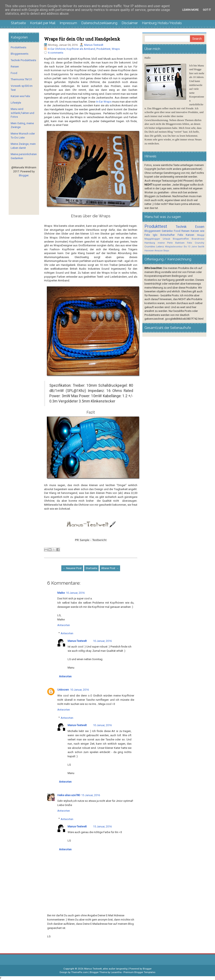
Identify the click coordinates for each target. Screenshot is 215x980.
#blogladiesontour (174, 247)
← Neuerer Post (72, 568)
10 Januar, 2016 (75, 593)
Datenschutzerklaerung (99, 23)
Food (14, 73)
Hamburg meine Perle (159, 243)
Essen (200, 227)
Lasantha (116, 972)
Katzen (190, 235)
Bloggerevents (20, 54)
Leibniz (160, 247)
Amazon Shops (162, 251)
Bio (185, 247)
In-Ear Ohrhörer (56, 49)
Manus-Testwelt (94, 45)
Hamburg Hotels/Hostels (162, 23)
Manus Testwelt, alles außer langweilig (106, 969)
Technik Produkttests (23, 60)
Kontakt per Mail (43, 23)
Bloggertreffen (181, 239)
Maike (61, 593)
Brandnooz (198, 239)
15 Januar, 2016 (91, 795)
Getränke (167, 231)
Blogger (24, 175)
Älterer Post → (110, 568)
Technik (181, 227)
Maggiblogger (152, 239)
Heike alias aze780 (69, 795)
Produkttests (18, 47)
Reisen (15, 67)
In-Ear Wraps (104, 102)
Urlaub (166, 239)
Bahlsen (180, 243)
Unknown (63, 690)
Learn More (190, 10)
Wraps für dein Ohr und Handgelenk (82, 39)
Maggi (201, 235)
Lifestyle (16, 103)
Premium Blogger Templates (139, 972)
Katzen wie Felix (20, 96)
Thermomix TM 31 (21, 79)
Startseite (18, 23)
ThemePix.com (80, 972)
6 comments (56, 53)
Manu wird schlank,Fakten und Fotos (22, 113)
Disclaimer (130, 23)
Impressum (68, 23)
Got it (207, 10)
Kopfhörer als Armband (81, 49)
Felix (180, 235)
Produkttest (103, 49)
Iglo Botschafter (164, 235)
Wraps (116, 49)
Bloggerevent (153, 231)
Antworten (64, 625)
